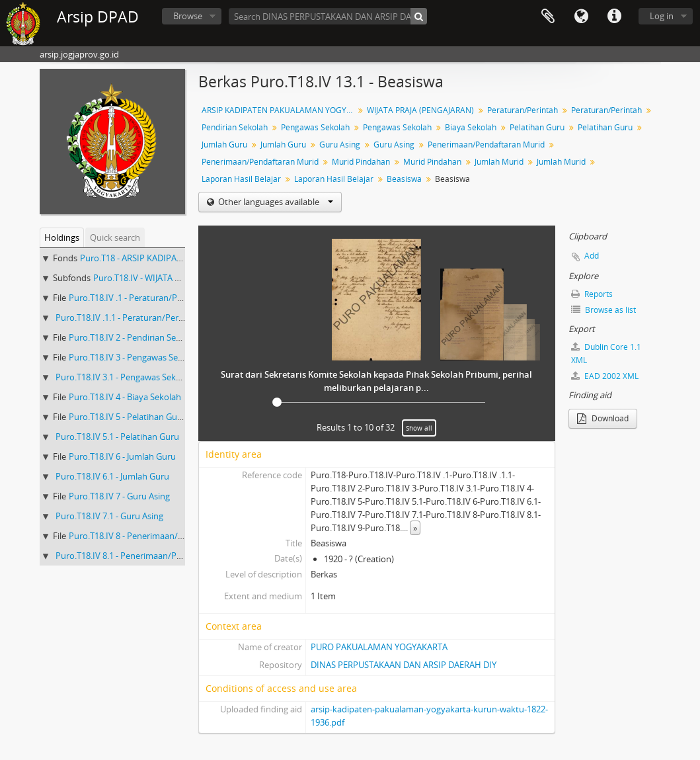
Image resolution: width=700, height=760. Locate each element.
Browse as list (603, 310)
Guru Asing (340, 145)
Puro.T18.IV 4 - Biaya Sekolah (125, 397)
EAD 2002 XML (605, 376)
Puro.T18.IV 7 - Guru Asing (119, 496)
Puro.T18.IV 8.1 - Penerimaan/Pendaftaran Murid (151, 556)
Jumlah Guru (224, 145)
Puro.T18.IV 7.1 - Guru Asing (109, 516)
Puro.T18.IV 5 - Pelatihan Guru (127, 417)
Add (592, 256)
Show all (419, 428)
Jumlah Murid (499, 162)
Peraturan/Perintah (523, 110)
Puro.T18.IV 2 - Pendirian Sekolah (133, 337)
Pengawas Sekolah (315, 127)
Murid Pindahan (361, 162)
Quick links (614, 17)
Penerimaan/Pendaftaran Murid (486, 145)
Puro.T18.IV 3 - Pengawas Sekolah (134, 357)
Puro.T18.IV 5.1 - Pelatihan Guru (117, 437)
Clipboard (548, 17)
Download (603, 418)
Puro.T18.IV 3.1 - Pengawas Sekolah (124, 377)
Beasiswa (404, 179)
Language (581, 17)
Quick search (115, 237)
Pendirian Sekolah (235, 127)
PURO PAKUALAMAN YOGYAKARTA (379, 647)
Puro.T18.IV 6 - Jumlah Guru (122, 456)
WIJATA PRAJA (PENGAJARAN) (420, 110)
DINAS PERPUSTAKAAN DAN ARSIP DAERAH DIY (404, 665)
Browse (188, 16)
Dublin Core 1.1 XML (606, 354)
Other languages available (275, 202)
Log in (662, 16)
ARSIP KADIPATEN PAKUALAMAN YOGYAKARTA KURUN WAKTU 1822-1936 (279, 110)
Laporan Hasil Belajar (241, 179)
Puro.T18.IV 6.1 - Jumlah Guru (112, 476)
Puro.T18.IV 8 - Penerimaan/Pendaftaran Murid (161, 536)
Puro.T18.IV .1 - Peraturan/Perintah (137, 298)
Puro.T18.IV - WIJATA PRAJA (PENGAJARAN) (175, 278)
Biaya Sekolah (471, 127)
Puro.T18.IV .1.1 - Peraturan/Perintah (127, 317)
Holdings (62, 237)
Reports (592, 294)
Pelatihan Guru (537, 127)
